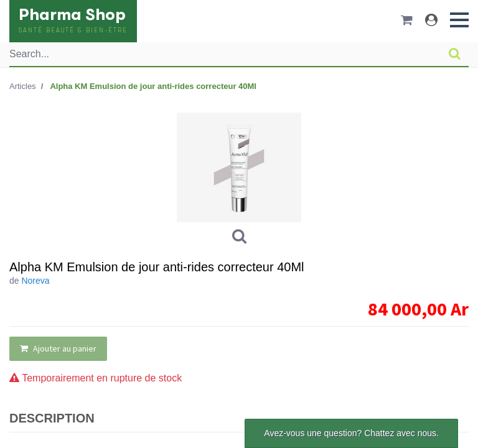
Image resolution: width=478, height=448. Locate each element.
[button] (459, 20)
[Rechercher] (455, 54)
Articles (23, 86)
